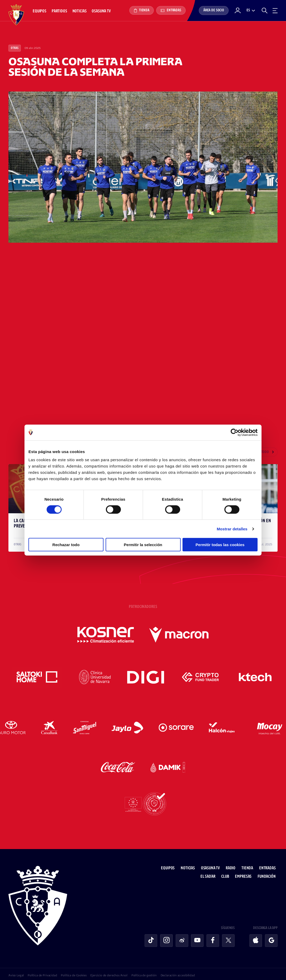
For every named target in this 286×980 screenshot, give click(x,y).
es (248, 10)
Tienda (142, 11)
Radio (232, 858)
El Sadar (210, 867)
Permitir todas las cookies (220, 545)
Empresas (245, 867)
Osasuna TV (101, 11)
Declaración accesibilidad (178, 966)
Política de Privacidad (42, 966)
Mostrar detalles (232, 529)
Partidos (59, 11)
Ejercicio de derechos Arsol (109, 966)
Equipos (40, 11)
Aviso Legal (16, 966)
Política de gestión (144, 966)
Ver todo (262, 452)
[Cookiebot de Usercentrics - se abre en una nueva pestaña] (235, 432)
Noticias (80, 11)
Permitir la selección (143, 545)
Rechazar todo (66, 545)
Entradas (171, 10)
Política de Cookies (74, 966)
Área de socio (214, 10)
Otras (15, 48)
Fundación (268, 867)
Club (227, 867)
